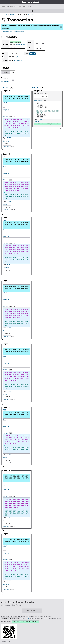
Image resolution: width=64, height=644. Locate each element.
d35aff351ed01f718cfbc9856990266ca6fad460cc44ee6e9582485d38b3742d (16, 541)
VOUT (5, 103)
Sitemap (20, 602)
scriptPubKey (38, 100)
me (28, 618)
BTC (42, 94)
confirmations (20, 45)
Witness (6, 117)
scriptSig (6, 110)
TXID (4, 94)
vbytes (17, 57)
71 (4, 422)
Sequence (6, 141)
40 (4, 486)
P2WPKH (9, 138)
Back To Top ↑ (32, 611)
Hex (13, 72)
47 (4, 359)
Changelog (29, 602)
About (4, 602)
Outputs (37, 88)
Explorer (4, 14)
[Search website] (32, 7)
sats (45, 94)
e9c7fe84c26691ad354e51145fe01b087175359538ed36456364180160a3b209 (16, 351)
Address (30, 14)
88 (4, 296)
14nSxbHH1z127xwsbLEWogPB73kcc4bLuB (47, 124)
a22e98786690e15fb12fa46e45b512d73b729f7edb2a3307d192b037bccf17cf (16, 225)
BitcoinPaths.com (17, 605)
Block (12, 14)
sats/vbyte (18, 60)
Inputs (5, 88)
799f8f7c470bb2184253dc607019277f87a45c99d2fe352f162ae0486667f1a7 (16, 478)
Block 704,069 (15, 42)
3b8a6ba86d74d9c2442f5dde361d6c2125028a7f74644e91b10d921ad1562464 (16, 288)
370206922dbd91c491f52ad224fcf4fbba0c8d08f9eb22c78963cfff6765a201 (16, 98)
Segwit (32, 54)
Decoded (6, 72)
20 (4, 549)
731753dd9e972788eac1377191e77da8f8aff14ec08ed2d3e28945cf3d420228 (16, 415)
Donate (11, 602)
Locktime (5, 82)
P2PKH (40, 120)
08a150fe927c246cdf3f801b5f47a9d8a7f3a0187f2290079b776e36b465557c (16, 162)
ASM (11, 117)
